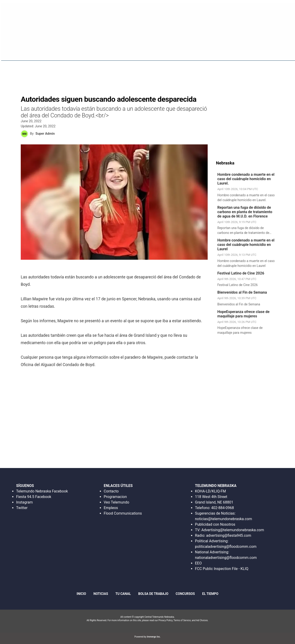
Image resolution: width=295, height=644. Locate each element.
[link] (247, 187)
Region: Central (18, 53)
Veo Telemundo (117, 502)
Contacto (111, 491)
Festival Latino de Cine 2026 (241, 273)
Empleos (111, 508)
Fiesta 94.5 (181, 51)
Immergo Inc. (154, 637)
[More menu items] (286, 51)
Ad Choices (202, 620)
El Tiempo (210, 594)
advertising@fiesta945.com (229, 535)
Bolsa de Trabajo (153, 594)
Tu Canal (123, 594)
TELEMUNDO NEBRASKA (216, 486)
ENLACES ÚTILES (118, 486)
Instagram (24, 502)
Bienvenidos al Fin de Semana (242, 292)
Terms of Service (182, 620)
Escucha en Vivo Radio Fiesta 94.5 (220, 10)
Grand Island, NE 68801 (214, 502)
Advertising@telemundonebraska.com (233, 530)
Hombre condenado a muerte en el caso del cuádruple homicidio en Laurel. (246, 179)
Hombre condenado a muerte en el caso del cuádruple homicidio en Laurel (246, 245)
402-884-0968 (223, 508)
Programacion (115, 497)
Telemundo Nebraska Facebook (42, 491)
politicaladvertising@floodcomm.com (226, 547)
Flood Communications (123, 513)
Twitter (22, 508)
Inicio (160, 51)
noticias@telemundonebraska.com (224, 519)
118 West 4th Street (211, 497)
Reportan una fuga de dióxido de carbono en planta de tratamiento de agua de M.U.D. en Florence (245, 212)
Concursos (266, 51)
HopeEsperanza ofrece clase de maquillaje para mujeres (243, 314)
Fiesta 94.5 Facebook (34, 497)
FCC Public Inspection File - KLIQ (222, 569)
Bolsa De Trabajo (234, 51)
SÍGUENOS (25, 486)
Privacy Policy (165, 620)
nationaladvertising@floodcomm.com (226, 558)
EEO (198, 563)
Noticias (205, 51)
